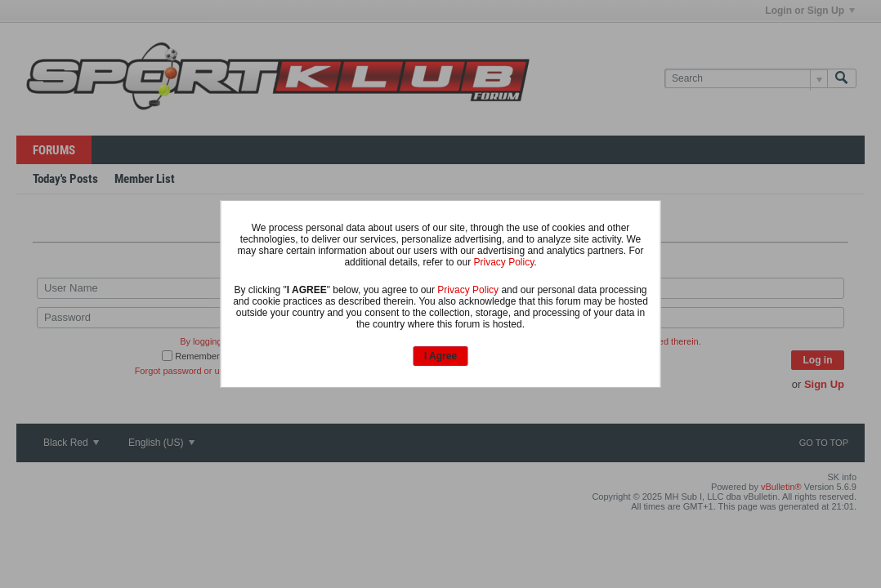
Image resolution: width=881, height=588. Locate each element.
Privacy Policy (503, 262)
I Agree (440, 356)
